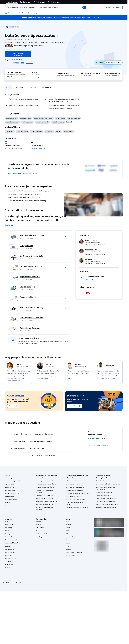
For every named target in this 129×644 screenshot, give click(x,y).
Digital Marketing (10, 490)
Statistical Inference (12, 122)
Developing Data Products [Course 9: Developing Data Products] (31, 318)
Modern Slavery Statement (74, 552)
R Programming (69, 132)
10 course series (14, 72)
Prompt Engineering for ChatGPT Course (76, 503)
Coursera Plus (10, 537)
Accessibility (70, 537)
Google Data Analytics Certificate (46, 484)
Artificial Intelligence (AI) (13, 481)
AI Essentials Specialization (74, 478)
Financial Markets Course (73, 496)
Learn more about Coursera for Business (23, 173)
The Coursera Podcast (42, 534)
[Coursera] (11, 7)
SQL (7, 506)
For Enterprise (10, 549)
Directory (69, 546)
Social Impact (9, 561)
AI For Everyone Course (73, 484)
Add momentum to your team (77, 400)
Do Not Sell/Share (71, 555)
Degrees (8, 546)
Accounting (9, 478)
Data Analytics (10, 487)
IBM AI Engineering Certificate (45, 498)
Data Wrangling (60, 118)
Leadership (9, 528)
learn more (105, 446)
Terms (68, 528)
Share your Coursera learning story (107, 508)
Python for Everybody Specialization (77, 508)
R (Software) (49, 132)
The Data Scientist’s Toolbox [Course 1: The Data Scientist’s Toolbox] (32, 235)
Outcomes (20, 87)
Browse (13, 13)
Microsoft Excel (10, 496)
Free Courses (9, 564)
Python (7, 502)
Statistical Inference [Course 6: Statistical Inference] (29, 287)
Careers (8, 531)
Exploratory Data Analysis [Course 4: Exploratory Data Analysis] (31, 266)
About (8, 87)
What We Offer (10, 525)
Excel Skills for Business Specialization (78, 493)
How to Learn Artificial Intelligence (106, 498)
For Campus (9, 555)
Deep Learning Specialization (75, 490)
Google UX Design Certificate (44, 495)
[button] (32, 7)
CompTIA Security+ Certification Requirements (106, 488)
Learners (38, 522)
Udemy (7, 568)
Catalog (8, 534)
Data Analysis (35, 13)
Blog (37, 531)
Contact (68, 540)
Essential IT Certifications (104, 492)
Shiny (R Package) (22, 132)
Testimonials (46, 87)
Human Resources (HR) (12, 493)
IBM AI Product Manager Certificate (46, 501)
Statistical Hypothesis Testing (43, 118)
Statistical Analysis (74, 118)
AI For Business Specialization (75, 481)
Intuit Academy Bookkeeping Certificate (44, 509)
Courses (33, 87)
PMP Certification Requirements (106, 501)
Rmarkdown (10, 132)
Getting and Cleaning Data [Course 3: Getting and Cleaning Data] (31, 256)
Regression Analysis (42, 122)
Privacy (68, 531)
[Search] (84, 7)
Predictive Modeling (58, 122)
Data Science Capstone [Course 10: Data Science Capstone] (30, 328)
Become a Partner (11, 558)
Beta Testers (40, 528)
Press (68, 522)
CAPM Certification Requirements (106, 481)
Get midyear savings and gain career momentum (18, 400)
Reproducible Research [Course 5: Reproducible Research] (30, 277)
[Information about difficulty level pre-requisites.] (75, 76)
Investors (69, 525)
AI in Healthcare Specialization (75, 487)
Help (67, 534)
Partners (38, 525)
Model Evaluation (25, 118)
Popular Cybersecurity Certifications (107, 504)
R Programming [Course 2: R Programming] (27, 246)
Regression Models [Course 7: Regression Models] (28, 297)
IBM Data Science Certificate (44, 504)
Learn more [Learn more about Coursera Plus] (29, 63)
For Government (10, 552)
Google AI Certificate (42, 478)
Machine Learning (27, 122)
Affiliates (68, 549)
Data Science (23, 13)
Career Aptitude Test (103, 478)
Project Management (12, 499)
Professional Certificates (13, 540)
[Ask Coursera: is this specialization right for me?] (113, 63)
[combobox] (58, 7)
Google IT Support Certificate (45, 487)
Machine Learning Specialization (75, 499)
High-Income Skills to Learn (104, 495)
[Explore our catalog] (24, 7)
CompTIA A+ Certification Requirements (108, 484)
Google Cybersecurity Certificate (46, 481)
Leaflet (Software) (37, 132)
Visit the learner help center (98, 438)
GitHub (58, 132)
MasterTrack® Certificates (13, 543)
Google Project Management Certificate (44, 491)
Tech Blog (39, 537)
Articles (68, 543)
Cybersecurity (10, 484)
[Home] (6, 13)
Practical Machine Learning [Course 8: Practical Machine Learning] (32, 308)
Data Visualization (12, 118)
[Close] (119, 18)
